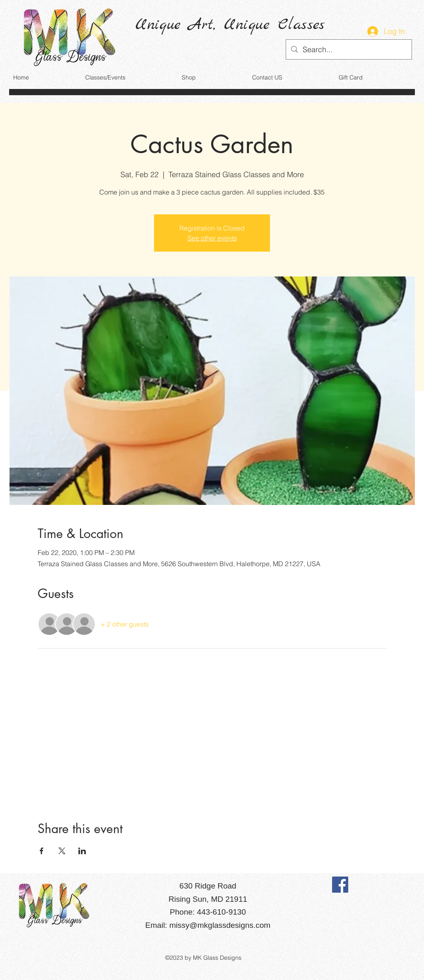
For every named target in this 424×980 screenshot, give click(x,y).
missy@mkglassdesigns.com (220, 925)
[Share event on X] (62, 851)
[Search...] (348, 50)
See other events (212, 238)
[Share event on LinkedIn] (82, 851)
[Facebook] (340, 885)
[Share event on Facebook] (42, 851)
